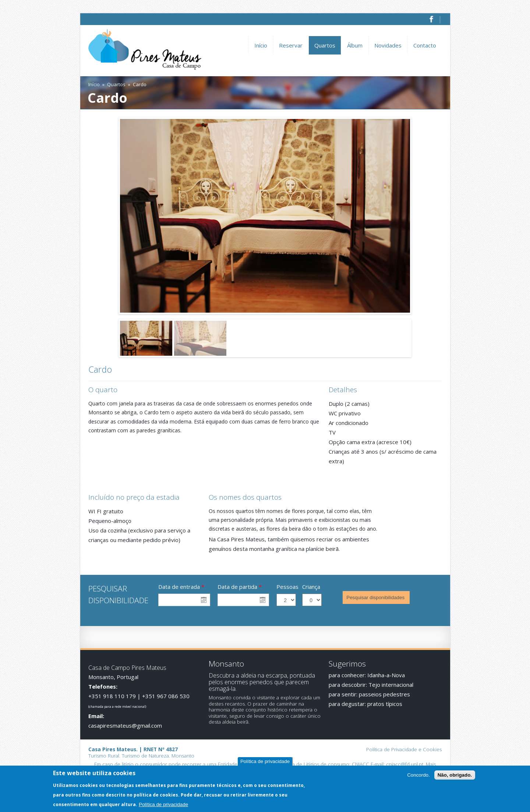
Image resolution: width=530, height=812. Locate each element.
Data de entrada (181, 587)
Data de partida (240, 587)
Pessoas (287, 587)
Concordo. (418, 775)
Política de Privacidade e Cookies (404, 749)
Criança (311, 587)
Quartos (325, 45)
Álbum (355, 45)
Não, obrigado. (455, 775)
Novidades (388, 45)
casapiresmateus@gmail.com (125, 725)
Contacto (425, 45)
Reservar (291, 45)
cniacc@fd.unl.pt (405, 764)
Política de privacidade (265, 762)
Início (261, 45)
